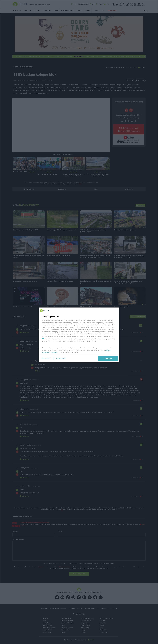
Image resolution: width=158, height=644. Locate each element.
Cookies (54, 352)
